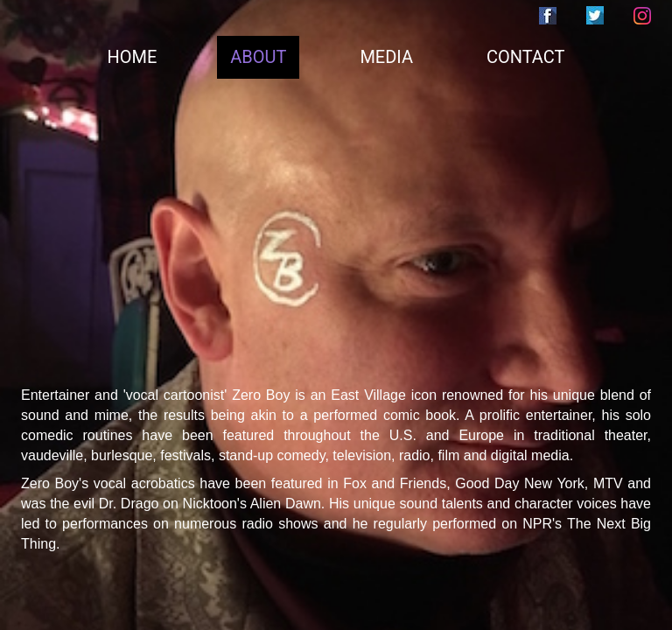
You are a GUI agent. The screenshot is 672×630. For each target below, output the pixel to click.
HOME (133, 57)
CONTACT (526, 57)
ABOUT (258, 57)
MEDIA (386, 57)
